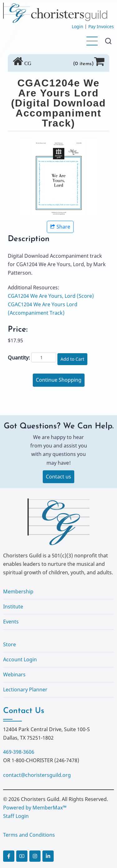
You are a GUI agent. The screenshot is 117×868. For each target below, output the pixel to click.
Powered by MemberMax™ (35, 808)
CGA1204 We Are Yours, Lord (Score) (51, 296)
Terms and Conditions (29, 835)
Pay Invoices (101, 26)
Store (10, 644)
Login (78, 26)
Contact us (58, 477)
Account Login (20, 659)
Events (11, 622)
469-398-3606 (19, 752)
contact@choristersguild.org (37, 775)
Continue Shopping (59, 380)
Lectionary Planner (25, 690)
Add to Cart (72, 359)
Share (60, 227)
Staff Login (16, 816)
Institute (13, 607)
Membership (18, 592)
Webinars (14, 674)
